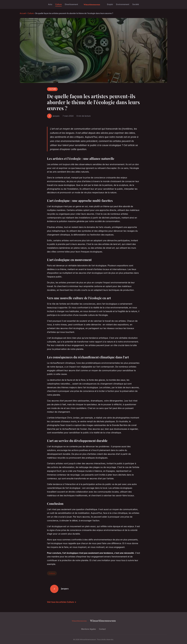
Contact (102, 629)
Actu (50, 4)
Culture (59, 4)
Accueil (23, 13)
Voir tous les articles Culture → (62, 602)
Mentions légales (89, 629)
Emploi (110, 4)
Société (136, 4)
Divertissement (71, 4)
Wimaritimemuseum (94, 621)
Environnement (123, 4)
